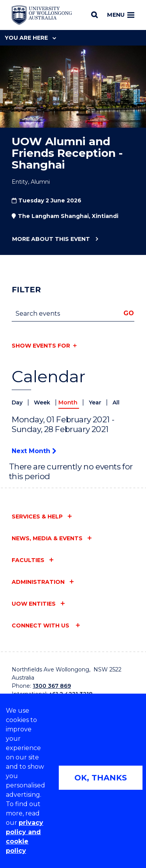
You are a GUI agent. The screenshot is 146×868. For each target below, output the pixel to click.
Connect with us (41, 626)
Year (96, 402)
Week (43, 402)
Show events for (41, 346)
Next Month (34, 451)
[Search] (94, 15)
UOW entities (34, 604)
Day (18, 402)
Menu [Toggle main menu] (121, 15)
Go (129, 313)
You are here (30, 38)
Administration (38, 582)
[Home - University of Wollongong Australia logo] (42, 15)
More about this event (51, 239)
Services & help (37, 517)
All (116, 402)
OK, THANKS (101, 778)
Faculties (28, 560)
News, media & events (47, 538)
